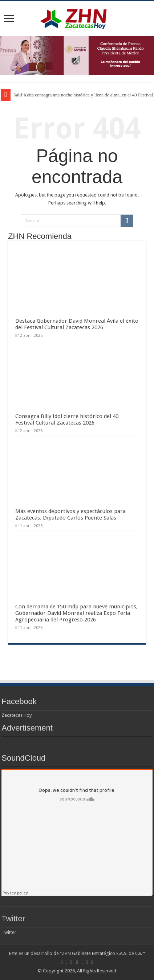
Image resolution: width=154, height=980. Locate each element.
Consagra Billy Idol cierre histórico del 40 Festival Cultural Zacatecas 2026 (67, 419)
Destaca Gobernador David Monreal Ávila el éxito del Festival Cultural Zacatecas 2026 (77, 324)
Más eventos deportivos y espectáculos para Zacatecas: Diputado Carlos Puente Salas (70, 514)
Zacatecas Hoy (17, 715)
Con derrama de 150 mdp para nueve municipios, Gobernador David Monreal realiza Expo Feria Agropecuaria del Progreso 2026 (76, 613)
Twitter (13, 919)
